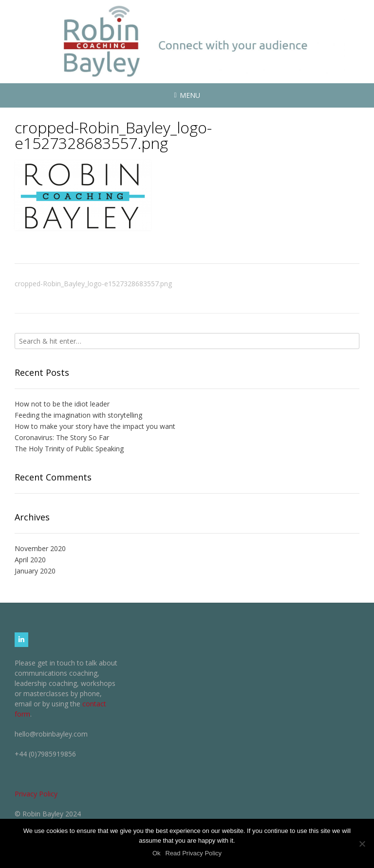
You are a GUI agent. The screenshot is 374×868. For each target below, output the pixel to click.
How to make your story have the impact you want (95, 426)
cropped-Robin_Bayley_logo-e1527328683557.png (93, 284)
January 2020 (35, 571)
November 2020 (40, 548)
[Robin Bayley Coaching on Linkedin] (21, 640)
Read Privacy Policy (194, 853)
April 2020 (30, 560)
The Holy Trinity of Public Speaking (69, 449)
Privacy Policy (36, 794)
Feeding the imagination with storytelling (78, 415)
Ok (157, 853)
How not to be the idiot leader (62, 404)
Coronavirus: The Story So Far (62, 437)
